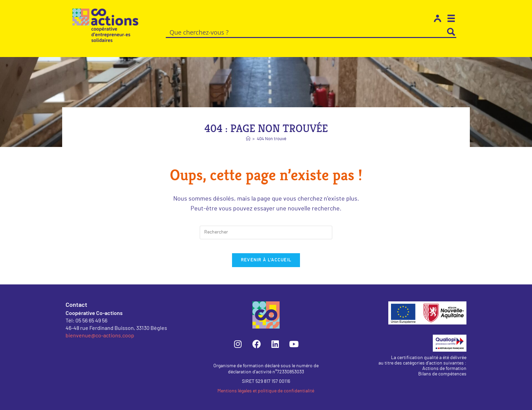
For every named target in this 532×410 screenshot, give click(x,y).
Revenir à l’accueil (266, 259)
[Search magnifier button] (451, 32)
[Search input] (306, 32)
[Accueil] (248, 131)
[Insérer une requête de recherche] (266, 225)
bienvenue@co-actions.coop (100, 334)
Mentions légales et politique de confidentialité (266, 390)
